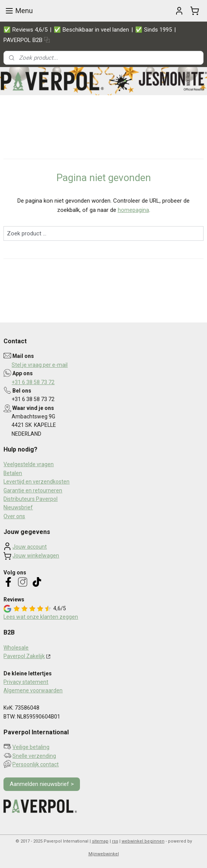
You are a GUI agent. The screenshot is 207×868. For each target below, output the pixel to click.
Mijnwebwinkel (104, 854)
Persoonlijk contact (36, 764)
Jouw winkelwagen (36, 556)
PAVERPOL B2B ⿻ (27, 40)
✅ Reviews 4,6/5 (25, 30)
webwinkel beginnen (143, 841)
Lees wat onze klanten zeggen (41, 617)
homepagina (133, 210)
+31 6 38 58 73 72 (33, 382)
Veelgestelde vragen (29, 464)
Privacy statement (26, 682)
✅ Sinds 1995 (154, 30)
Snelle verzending (34, 756)
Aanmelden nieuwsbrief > (42, 784)
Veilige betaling (31, 747)
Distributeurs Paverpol (31, 499)
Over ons (14, 516)
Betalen (13, 473)
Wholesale (16, 648)
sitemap (100, 841)
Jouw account (30, 547)
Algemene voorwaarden (33, 690)
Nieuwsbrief (18, 507)
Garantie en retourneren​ (33, 490)
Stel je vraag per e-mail (40, 365)
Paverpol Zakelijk (24, 656)
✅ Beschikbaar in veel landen (91, 30)
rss (115, 841)
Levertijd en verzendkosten (36, 482)
